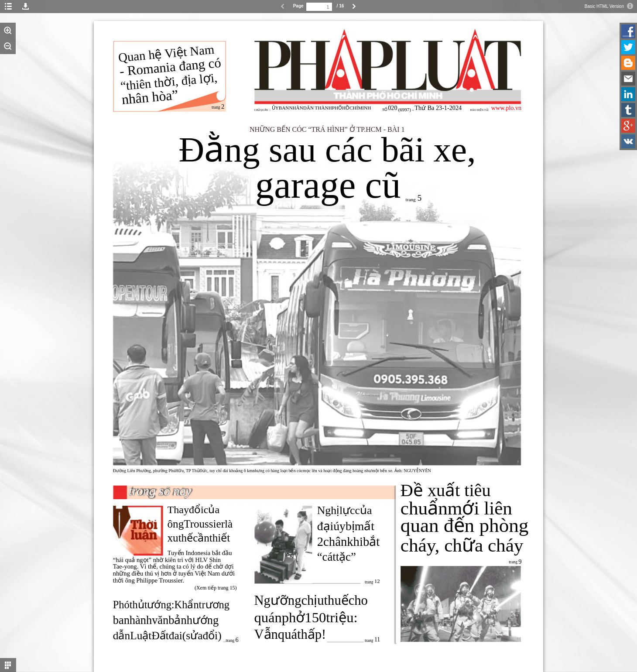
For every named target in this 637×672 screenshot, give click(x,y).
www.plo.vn (506, 108)
